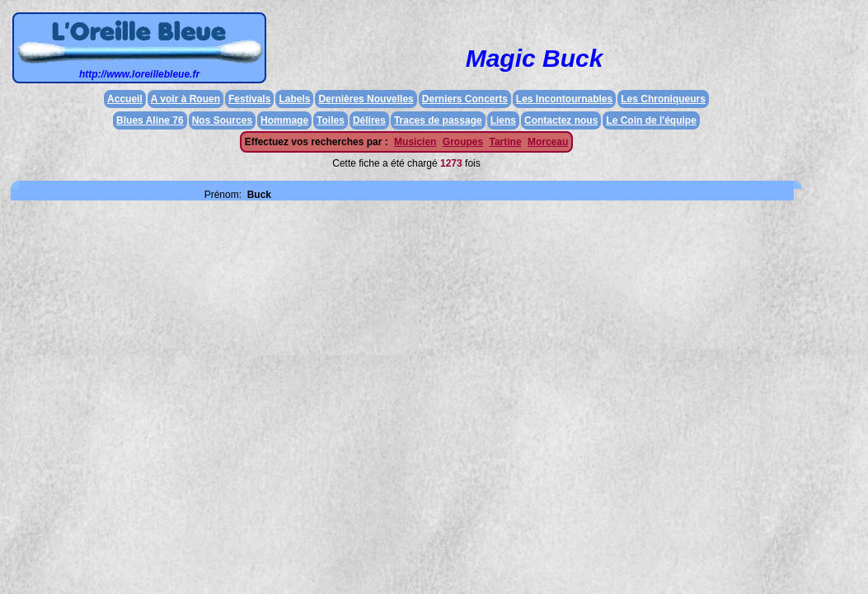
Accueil (125, 99)
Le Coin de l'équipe (651, 120)
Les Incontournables (564, 99)
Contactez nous (561, 120)
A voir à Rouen (185, 99)
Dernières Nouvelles (366, 99)
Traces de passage (438, 120)
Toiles (331, 120)
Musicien (415, 142)
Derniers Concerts (465, 99)
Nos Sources (222, 120)
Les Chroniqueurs (663, 99)
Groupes (463, 142)
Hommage (284, 120)
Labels (294, 99)
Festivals (249, 99)
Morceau (548, 142)
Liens (503, 120)
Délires (369, 120)
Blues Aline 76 (150, 120)
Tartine (505, 142)
